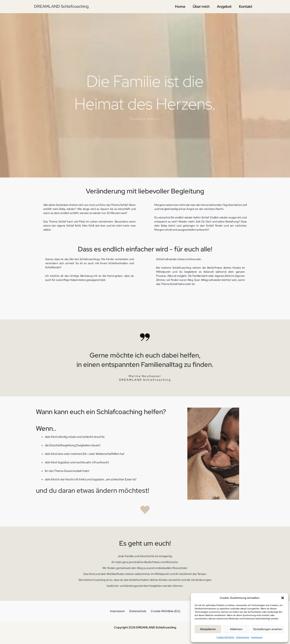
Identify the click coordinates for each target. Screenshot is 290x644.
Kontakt (246, 6)
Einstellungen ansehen (268, 629)
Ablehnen (236, 629)
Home (180, 6)
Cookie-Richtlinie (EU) (164, 611)
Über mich (201, 6)
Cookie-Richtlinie (225, 637)
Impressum (257, 637)
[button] (283, 598)
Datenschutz (243, 637)
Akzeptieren (208, 629)
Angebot (224, 6)
